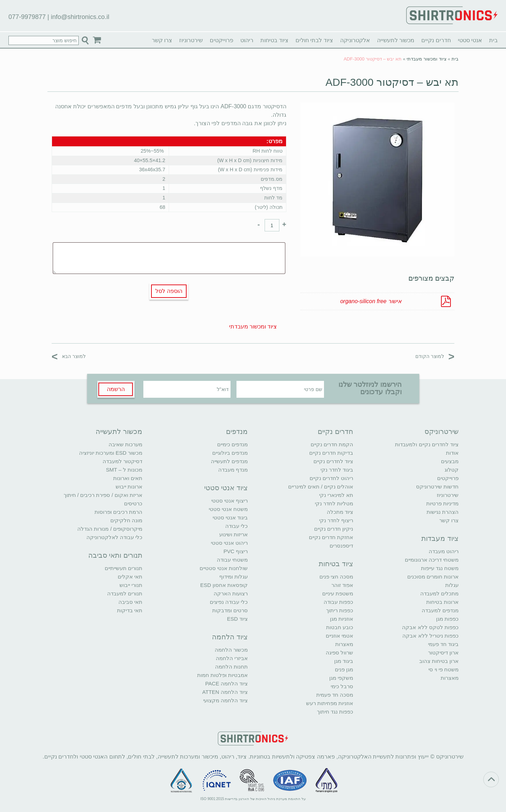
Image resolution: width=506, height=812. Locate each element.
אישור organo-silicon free (371, 301)
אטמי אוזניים (339, 636)
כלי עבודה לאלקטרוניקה (114, 537)
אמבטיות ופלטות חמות (222, 675)
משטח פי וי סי (443, 669)
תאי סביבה (130, 602)
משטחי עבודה (232, 560)
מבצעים (450, 461)
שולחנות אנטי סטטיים (224, 568)
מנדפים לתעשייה (229, 461)
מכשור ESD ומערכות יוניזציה (111, 453)
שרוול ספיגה (339, 653)
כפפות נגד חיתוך (335, 712)
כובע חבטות (340, 627)
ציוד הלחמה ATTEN (225, 692)
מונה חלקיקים (126, 520)
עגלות (452, 585)
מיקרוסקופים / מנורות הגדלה (110, 529)
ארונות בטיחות (442, 602)
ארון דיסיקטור (443, 653)
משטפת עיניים (338, 593)
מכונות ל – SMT (124, 470)
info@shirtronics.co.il (80, 17)
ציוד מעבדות (440, 538)
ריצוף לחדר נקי (336, 520)
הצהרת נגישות (443, 512)
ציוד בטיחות (274, 40)
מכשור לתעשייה (396, 40)
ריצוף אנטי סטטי (229, 501)
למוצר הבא (69, 356)
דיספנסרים (341, 546)
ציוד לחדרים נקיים (333, 461)
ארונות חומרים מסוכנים (433, 577)
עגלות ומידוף (233, 577)
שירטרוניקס (442, 431)
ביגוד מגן (344, 661)
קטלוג (452, 470)
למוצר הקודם (435, 356)
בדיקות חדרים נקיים (331, 453)
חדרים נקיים (436, 40)
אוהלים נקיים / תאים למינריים (321, 487)
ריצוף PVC (236, 551)
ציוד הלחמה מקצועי (225, 700)
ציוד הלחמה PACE (226, 683)
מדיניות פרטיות (442, 503)
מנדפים (237, 431)
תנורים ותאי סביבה (115, 555)
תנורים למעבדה (125, 593)
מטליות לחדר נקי (334, 503)
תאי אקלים (130, 577)
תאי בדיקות (130, 610)
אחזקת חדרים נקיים (331, 537)
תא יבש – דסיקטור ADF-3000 (392, 82)
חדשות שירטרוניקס (437, 487)
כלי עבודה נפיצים (229, 602)
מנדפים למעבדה (440, 610)
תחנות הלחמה (231, 667)
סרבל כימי (342, 686)
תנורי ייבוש (131, 585)
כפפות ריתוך (340, 610)
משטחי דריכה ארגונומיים (432, 560)
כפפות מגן (447, 619)
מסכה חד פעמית (335, 695)
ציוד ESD (237, 619)
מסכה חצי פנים (336, 577)
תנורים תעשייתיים (124, 568)
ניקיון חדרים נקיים (334, 529)
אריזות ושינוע (233, 534)
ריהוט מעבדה (444, 551)
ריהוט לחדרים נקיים (331, 478)
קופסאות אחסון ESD (224, 585)
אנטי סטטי (470, 40)
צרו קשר (162, 40)
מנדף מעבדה (233, 470)
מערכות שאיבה (125, 444)
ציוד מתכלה (340, 512)
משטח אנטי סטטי (228, 509)
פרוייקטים (222, 40)
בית (493, 40)
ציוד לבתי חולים (314, 40)
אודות (452, 453)
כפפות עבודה (338, 602)
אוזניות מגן (342, 619)
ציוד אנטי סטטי (226, 488)
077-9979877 (27, 17)
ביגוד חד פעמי (443, 644)
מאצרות (450, 678)
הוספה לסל (169, 291)
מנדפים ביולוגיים (230, 453)
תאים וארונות (128, 478)
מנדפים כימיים (232, 444)
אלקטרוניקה (355, 40)
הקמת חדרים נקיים (332, 444)
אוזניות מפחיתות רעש (330, 703)
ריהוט (247, 40)
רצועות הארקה (231, 593)
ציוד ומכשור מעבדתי (426, 59)
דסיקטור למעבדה (122, 461)
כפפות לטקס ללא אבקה (430, 627)
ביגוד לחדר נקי (337, 470)
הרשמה (116, 389)
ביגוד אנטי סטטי (230, 517)
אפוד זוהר (342, 585)
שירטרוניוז (191, 40)
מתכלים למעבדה (439, 593)
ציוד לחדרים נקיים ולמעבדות (427, 444)
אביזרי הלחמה (232, 658)
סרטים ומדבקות (230, 610)
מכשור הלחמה (231, 650)
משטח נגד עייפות (440, 568)
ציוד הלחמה (230, 637)
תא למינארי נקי (336, 495)
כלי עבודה (236, 526)
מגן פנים (344, 669)
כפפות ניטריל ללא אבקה (430, 636)
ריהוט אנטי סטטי (229, 543)
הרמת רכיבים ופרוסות (118, 512)
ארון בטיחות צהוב (439, 661)
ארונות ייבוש (129, 487)
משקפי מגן (341, 678)
